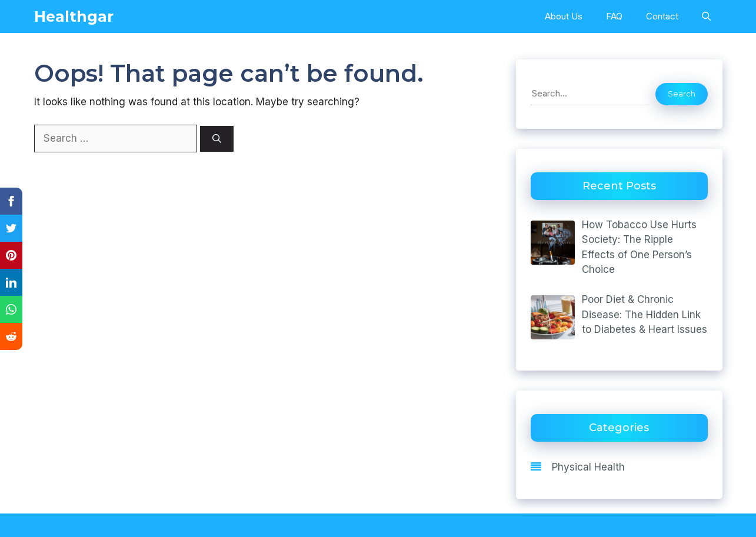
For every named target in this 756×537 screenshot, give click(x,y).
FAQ (614, 16)
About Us (564, 16)
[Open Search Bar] (706, 16)
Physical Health (588, 467)
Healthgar (74, 16)
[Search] (217, 139)
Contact (662, 16)
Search (682, 94)
